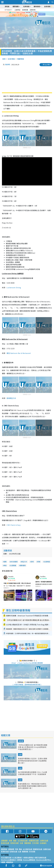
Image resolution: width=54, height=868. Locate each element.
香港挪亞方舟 (11, 398)
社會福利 (43, 843)
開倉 (15, 840)
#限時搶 (19, 860)
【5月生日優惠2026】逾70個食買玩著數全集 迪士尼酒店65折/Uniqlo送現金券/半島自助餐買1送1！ (33, 747)
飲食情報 (47, 6)
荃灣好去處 (5, 843)
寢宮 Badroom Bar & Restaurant (19, 353)
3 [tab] (27, 17)
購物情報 (37, 6)
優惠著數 (16, 6)
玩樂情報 (26, 6)
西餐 (39, 562)
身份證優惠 (14, 562)
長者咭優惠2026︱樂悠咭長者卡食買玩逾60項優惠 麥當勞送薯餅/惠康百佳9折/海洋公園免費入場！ (33, 786)
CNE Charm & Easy (14, 525)
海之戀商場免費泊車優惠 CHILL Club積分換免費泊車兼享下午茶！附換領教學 (32, 773)
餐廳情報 (21, 59)
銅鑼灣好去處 (34, 840)
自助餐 (21, 741)
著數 (5, 562)
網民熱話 (4, 849)
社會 (20, 755)
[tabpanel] (27, 14)
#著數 (3, 862)
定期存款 (33, 10)
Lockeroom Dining (14, 288)
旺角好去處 (15, 843)
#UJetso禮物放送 (29, 860)
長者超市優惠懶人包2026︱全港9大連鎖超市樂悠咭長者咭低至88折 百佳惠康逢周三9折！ (33, 761)
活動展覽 (4, 840)
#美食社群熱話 (28, 857)
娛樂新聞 (25, 10)
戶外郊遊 (35, 843)
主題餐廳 (13, 565)
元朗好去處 (44, 840)
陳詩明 (8, 64)
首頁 (4, 59)
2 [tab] (26, 17)
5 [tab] (31, 17)
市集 (10, 840)
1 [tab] (24, 17)
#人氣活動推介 (17, 857)
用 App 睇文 (47, 65)
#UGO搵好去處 (6, 857)
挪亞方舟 (24, 562)
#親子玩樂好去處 (40, 857)
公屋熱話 (17, 10)
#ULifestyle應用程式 (8, 860)
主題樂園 (47, 562)
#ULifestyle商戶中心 (44, 860)
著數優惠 (23, 565)
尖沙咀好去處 (23, 840)
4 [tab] (29, 17)
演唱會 (7, 6)
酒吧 (32, 562)
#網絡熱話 (9, 862)
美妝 (5, 565)
